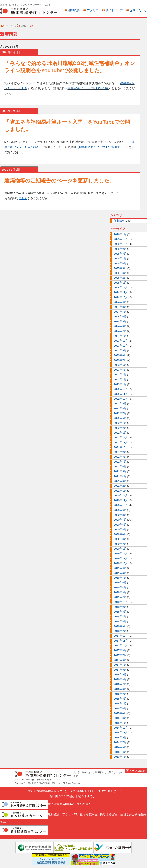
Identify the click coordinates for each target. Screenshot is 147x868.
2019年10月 (121, 563)
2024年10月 (121, 297)
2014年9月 (120, 737)
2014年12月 (121, 728)
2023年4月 (120, 375)
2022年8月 (120, 408)
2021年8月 (120, 457)
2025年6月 (120, 263)
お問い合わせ (138, 10)
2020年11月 (121, 500)
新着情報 (119, 221)
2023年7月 (120, 360)
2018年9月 (120, 607)
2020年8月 (120, 515)
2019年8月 (120, 573)
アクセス (93, 10)
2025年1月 (120, 283)
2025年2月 (120, 278)
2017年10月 (121, 646)
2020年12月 (121, 496)
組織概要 (74, 10)
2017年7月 (120, 655)
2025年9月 (120, 249)
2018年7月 (120, 616)
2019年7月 (120, 578)
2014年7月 (120, 742)
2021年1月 (120, 491)
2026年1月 (120, 234)
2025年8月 (120, 254)
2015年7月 (120, 704)
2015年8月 (120, 699)
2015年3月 (120, 718)
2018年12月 (121, 602)
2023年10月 (121, 346)
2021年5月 (120, 471)
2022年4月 (120, 423)
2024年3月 (120, 326)
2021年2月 (120, 486)
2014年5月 (120, 747)
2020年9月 (120, 510)
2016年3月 (120, 689)
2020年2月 (120, 544)
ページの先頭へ (138, 771)
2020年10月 (121, 505)
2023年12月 (121, 341)
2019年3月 (120, 592)
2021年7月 (120, 462)
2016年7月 (120, 684)
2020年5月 (120, 529)
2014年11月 (121, 733)
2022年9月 (120, 404)
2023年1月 (120, 384)
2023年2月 (120, 379)
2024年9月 (120, 302)
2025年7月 (120, 258)
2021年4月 (120, 476)
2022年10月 (121, 399)
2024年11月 (121, 292)
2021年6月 (120, 467)
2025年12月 (121, 239)
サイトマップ (114, 10)
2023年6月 (120, 365)
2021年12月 (121, 437)
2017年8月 (120, 650)
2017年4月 (120, 665)
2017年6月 (120, 660)
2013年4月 (120, 757)
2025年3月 (120, 273)
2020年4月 (120, 534)
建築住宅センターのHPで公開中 (88, 88)
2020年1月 (120, 549)
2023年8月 (120, 355)
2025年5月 (120, 268)
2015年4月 (120, 713)
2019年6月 (120, 583)
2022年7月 (120, 413)
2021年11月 (121, 442)
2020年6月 (120, 525)
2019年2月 (120, 597)
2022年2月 (120, 428)
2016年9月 (120, 675)
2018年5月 (120, 621)
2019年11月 (121, 558)
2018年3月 (120, 626)
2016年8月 (120, 679)
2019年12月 (121, 554)
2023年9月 (120, 350)
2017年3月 (120, 670)
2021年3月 (120, 481)
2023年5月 (120, 370)
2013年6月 (120, 752)
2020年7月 (120, 520)
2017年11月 (121, 641)
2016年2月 (120, 694)
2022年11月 (121, 394)
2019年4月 (120, 587)
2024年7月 (120, 312)
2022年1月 (120, 433)
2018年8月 (120, 612)
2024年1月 (120, 336)
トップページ (10, 26)
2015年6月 (120, 708)
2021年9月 (120, 452)
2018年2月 (120, 631)
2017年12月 (121, 636)
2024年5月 (120, 321)
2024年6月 (120, 317)
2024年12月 (121, 288)
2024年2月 (120, 331)
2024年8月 (120, 307)
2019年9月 (120, 568)
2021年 (25, 26)
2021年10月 (121, 447)
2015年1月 (120, 723)
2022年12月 (121, 389)
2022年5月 (120, 418)
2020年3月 (120, 539)
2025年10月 (121, 244)
